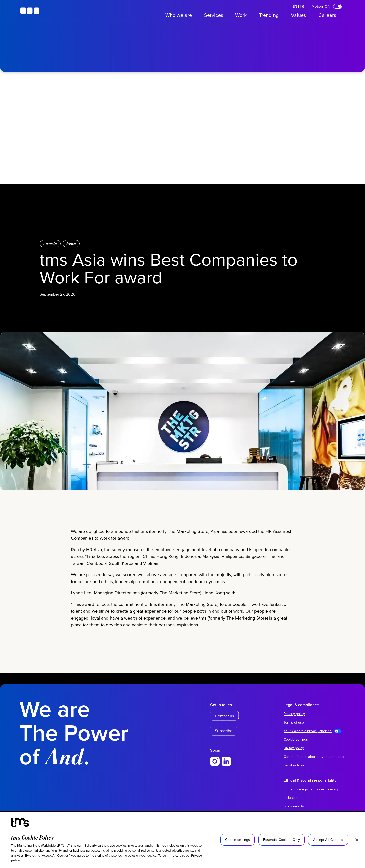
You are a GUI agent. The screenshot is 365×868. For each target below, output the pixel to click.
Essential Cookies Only (281, 840)
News (71, 244)
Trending (269, 15)
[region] (182, 840)
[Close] (357, 840)
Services (214, 15)
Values (298, 15)
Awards (50, 244)
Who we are (179, 15)
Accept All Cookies (328, 840)
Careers (327, 15)
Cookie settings (296, 739)
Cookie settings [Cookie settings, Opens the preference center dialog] (238, 840)
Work (241, 15)
